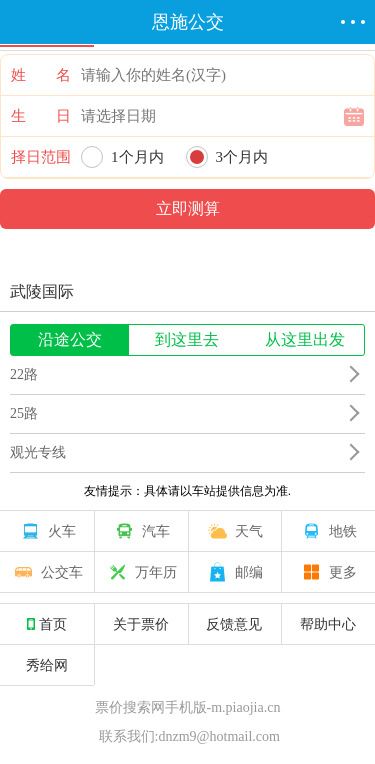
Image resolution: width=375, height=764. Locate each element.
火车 (47, 531)
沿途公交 (70, 339)
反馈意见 (234, 624)
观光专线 (38, 452)
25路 (24, 413)
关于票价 (141, 624)
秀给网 (47, 665)
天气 (234, 531)
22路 (24, 374)
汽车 (141, 531)
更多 (328, 572)
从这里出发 (305, 339)
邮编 (234, 572)
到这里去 (187, 339)
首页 (47, 624)
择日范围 (41, 157)
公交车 (47, 572)
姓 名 (41, 75)
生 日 (41, 116)
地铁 (328, 531)
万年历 (141, 572)
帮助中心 (328, 624)
